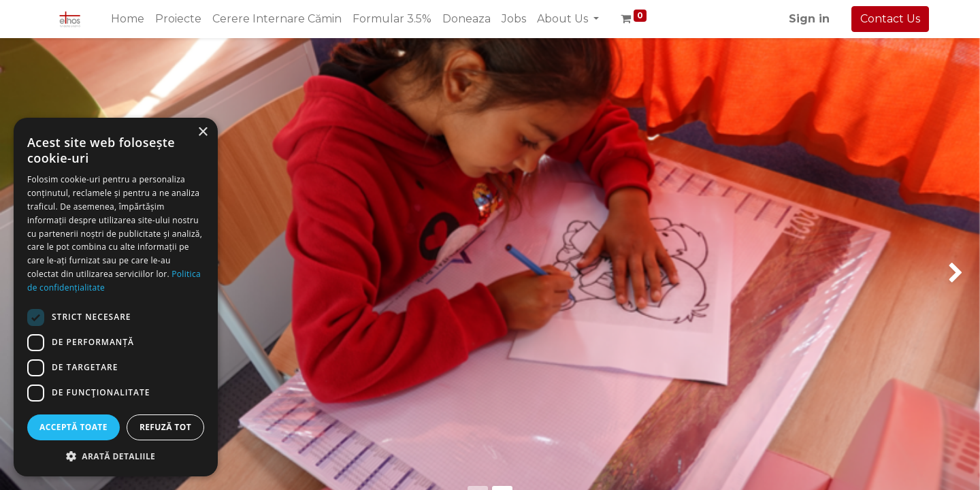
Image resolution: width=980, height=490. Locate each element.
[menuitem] (128, 19)
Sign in (809, 19)
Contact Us (890, 19)
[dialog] (116, 297)
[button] (116, 456)
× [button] (202, 132)
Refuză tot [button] (165, 427)
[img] (39, 112)
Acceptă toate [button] (73, 427)
